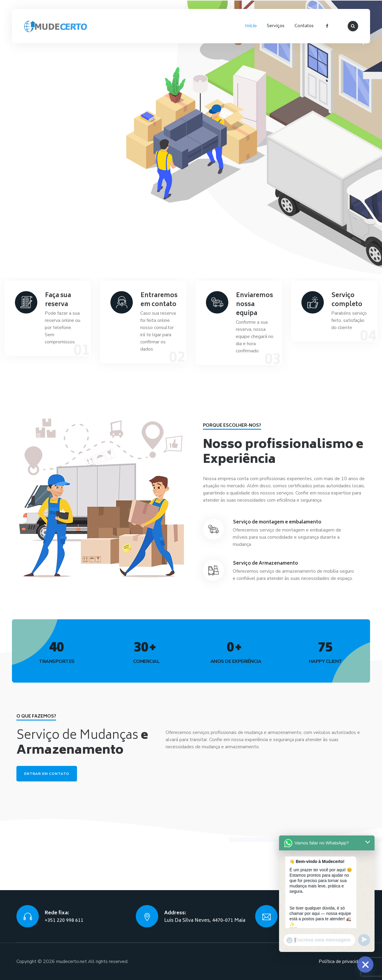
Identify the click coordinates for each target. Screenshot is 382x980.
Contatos (304, 26)
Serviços (276, 26)
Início (251, 26)
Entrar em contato (47, 774)
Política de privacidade (342, 961)
